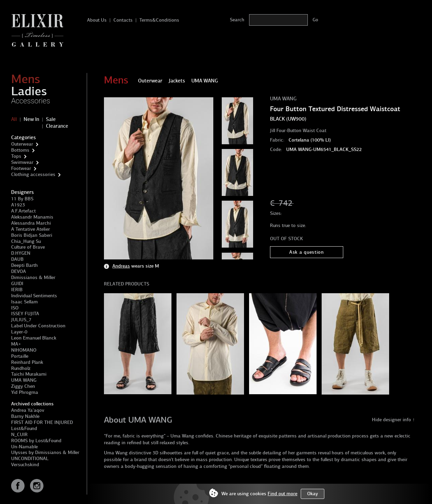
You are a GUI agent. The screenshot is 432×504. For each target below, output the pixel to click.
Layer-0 (19, 332)
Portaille (20, 356)
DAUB (17, 259)
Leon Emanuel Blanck (34, 338)
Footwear (21, 168)
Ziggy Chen (23, 386)
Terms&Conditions (159, 20)
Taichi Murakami (29, 374)
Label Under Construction (38, 326)
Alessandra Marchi (31, 223)
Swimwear (22, 162)
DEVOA (19, 271)
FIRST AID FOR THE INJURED (42, 422)
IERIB (17, 290)
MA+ (16, 344)
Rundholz (21, 368)
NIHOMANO (24, 350)
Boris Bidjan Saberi (32, 235)
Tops (16, 156)
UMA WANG (24, 380)
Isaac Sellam (24, 302)
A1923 (18, 205)
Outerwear (22, 144)
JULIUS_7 (21, 320)
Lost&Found (24, 429)
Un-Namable (24, 447)
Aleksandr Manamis (32, 217)
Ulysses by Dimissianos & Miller (45, 452)
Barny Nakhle (25, 416)
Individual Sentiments (34, 296)
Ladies (29, 91)
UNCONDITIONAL (30, 459)
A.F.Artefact (23, 211)
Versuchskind (25, 465)
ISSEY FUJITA (25, 314)
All (14, 119)
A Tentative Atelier (31, 229)
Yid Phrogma (25, 392)
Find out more (282, 494)
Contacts (123, 20)
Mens (26, 79)
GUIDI (17, 284)
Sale (51, 119)
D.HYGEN (21, 253)
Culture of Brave (28, 247)
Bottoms (20, 150)
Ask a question (307, 252)
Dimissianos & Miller (33, 278)
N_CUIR (19, 435)
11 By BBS (22, 199)
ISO (15, 308)
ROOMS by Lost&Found (36, 441)
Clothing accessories (33, 174)
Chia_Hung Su (26, 241)
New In (31, 119)
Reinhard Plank (27, 362)
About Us (97, 20)
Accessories (31, 101)
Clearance (57, 126)
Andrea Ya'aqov (28, 410)
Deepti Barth (24, 265)
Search (237, 20)
